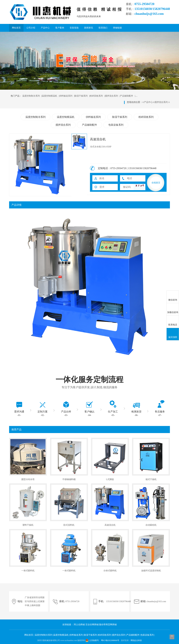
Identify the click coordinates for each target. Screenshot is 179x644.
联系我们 (103, 28)
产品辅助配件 (127, 96)
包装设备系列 (116, 125)
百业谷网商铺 (92, 625)
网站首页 (16, 28)
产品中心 (45, 28)
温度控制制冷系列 (31, 96)
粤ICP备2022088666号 (110, 640)
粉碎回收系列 (96, 96)
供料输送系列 (66, 96)
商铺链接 (117, 28)
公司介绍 (31, 28)
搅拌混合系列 (111, 96)
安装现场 (74, 28)
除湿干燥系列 (81, 96)
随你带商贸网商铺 (108, 625)
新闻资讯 (89, 28)
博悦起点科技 (136, 640)
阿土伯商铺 (80, 625)
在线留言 (156, 183)
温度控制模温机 (49, 96)
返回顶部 (173, 334)
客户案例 (60, 28)
